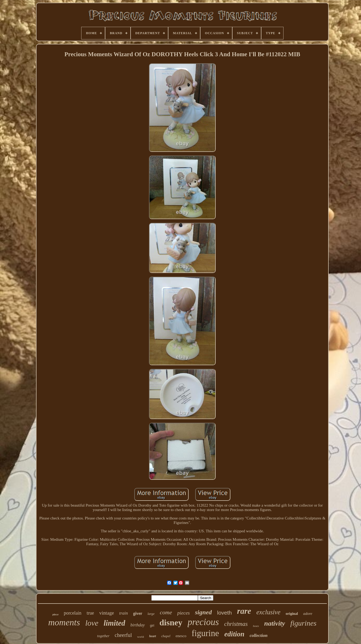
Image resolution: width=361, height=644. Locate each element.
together (103, 636)
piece (56, 614)
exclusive (269, 612)
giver (138, 613)
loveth (224, 613)
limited (114, 623)
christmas (236, 624)
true (90, 613)
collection (259, 635)
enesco (181, 636)
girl (152, 626)
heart (153, 636)
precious (203, 622)
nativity (274, 623)
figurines (303, 623)
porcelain (73, 613)
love (92, 623)
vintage (107, 613)
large (151, 614)
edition (234, 634)
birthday (138, 625)
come (166, 612)
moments (64, 622)
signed (203, 612)
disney (171, 622)
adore (308, 614)
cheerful (123, 635)
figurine (205, 633)
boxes (256, 626)
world (141, 637)
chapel (166, 636)
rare (244, 611)
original (292, 614)
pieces (184, 613)
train (124, 613)
